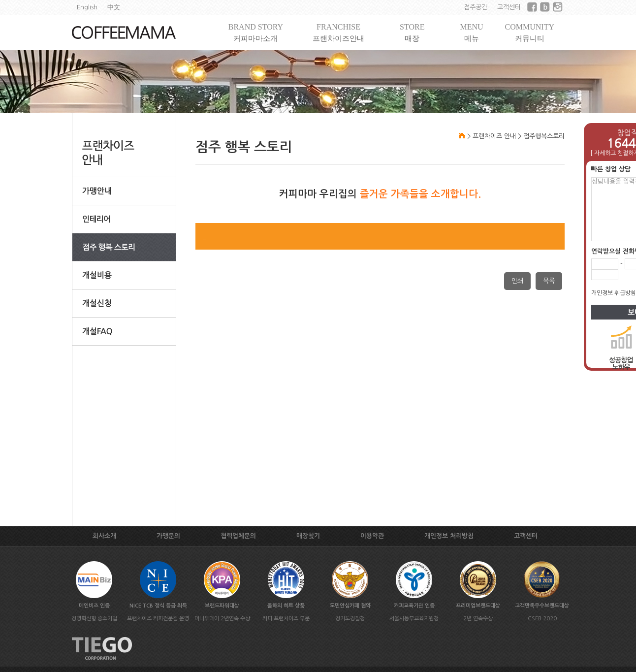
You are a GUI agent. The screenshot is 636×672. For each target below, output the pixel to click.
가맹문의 (168, 536)
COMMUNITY (530, 33)
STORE (412, 33)
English (87, 7)
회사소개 (104, 536)
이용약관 (372, 536)
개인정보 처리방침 (449, 536)
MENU (471, 33)
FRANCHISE (338, 33)
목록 (549, 281)
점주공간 (476, 7)
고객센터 (509, 7)
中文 (114, 7)
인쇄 (517, 281)
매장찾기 (308, 536)
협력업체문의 (238, 536)
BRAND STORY (256, 33)
